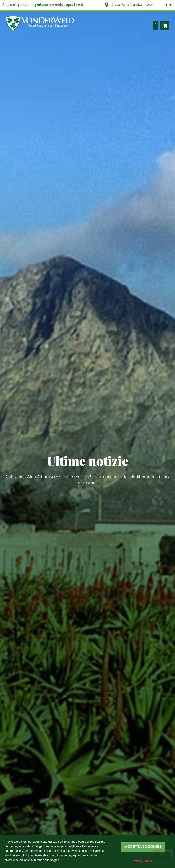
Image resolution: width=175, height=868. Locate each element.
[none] (166, 5)
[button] (156, 25)
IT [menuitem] (166, 5)
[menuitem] (166, 5)
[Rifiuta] (162, 854)
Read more (143, 860)
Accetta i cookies (143, 847)
